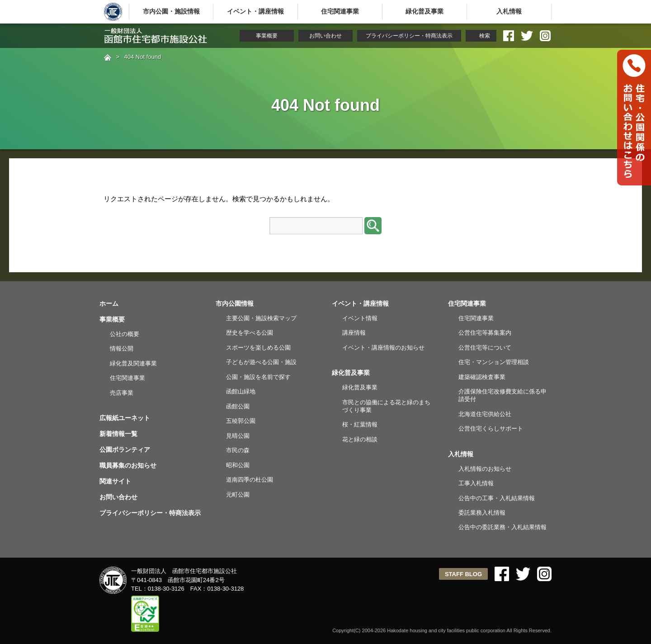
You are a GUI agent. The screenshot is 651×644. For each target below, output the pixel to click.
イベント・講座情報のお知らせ (383, 348)
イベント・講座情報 (255, 12)
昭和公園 (238, 465)
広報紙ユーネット (125, 418)
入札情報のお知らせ (485, 469)
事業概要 (267, 36)
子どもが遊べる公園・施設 (261, 362)
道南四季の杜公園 (250, 480)
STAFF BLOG (463, 574)
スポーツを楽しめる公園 (258, 348)
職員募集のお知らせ (128, 465)
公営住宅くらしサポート (491, 429)
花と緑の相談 (360, 439)
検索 (485, 36)
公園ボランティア (125, 450)
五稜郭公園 (241, 421)
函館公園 (238, 406)
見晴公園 (238, 436)
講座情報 (354, 333)
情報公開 (122, 348)
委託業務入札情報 (482, 513)
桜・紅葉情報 (360, 424)
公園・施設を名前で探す (258, 377)
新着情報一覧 (118, 434)
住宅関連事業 (340, 12)
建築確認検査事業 (482, 377)
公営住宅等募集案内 (485, 333)
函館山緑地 (241, 391)
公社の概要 (125, 334)
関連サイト (115, 481)
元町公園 (238, 495)
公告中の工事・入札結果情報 (497, 498)
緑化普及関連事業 (133, 363)
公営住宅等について (485, 348)
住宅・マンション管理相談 (494, 362)
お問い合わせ (325, 36)
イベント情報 (360, 318)
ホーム (109, 303)
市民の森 (238, 450)
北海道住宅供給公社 (485, 414)
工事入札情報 (476, 483)
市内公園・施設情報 (171, 12)
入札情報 (509, 12)
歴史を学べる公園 (250, 333)
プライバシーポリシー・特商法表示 (409, 36)
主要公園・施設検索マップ (261, 318)
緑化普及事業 (425, 12)
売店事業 (122, 393)
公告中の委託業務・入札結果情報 (502, 527)
